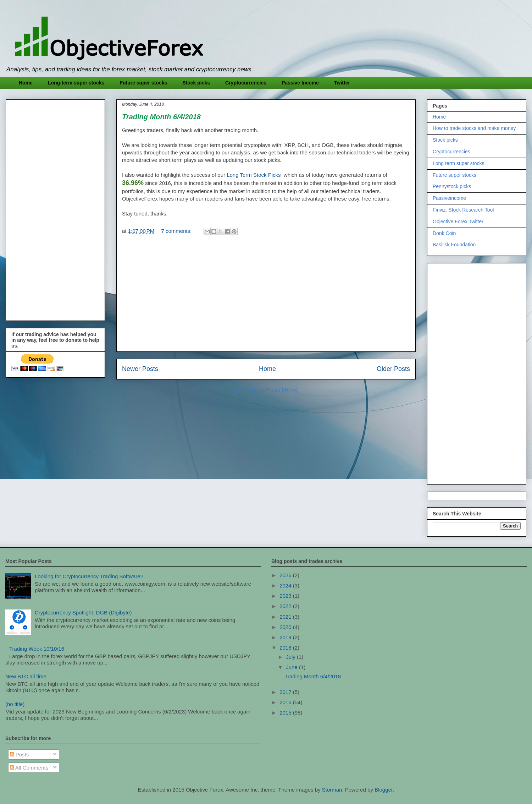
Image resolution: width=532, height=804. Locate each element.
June (292, 667)
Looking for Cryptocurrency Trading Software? (89, 576)
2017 (286, 692)
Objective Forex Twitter (458, 221)
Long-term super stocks (76, 83)
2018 (286, 648)
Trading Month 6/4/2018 (161, 117)
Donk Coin (444, 233)
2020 (286, 627)
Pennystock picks (452, 186)
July (291, 657)
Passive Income (300, 83)
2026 (286, 575)
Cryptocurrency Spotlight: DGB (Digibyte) (83, 612)
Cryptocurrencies (246, 83)
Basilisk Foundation (454, 245)
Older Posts (393, 369)
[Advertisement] (266, 296)
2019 (286, 637)
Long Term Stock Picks (254, 175)
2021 (286, 617)
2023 (286, 596)
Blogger (384, 790)
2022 (286, 606)
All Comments (29, 768)
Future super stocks (143, 83)
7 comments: (177, 231)
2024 (286, 586)
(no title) (15, 704)
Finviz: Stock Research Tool (463, 210)
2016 (286, 702)
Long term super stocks (459, 163)
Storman (332, 790)
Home (26, 83)
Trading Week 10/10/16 (37, 649)
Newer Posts (140, 369)
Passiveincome (449, 198)
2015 (286, 713)
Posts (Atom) (282, 390)
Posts (20, 754)
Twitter (342, 83)
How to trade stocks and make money (474, 128)
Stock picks (196, 83)
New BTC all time (26, 676)
